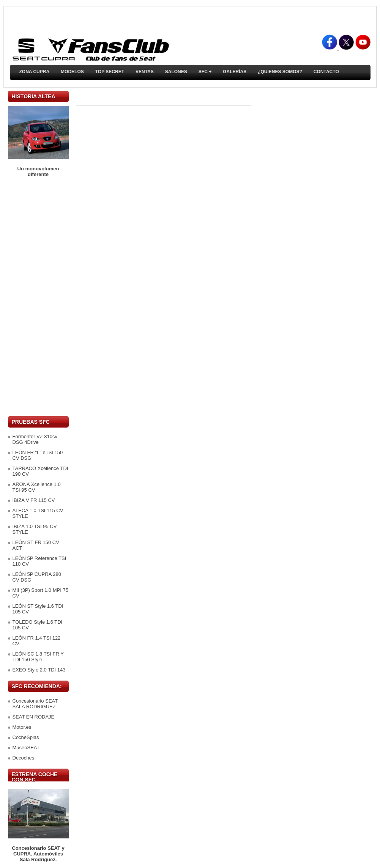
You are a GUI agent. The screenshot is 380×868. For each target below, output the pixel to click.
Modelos (72, 72)
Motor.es (22, 727)
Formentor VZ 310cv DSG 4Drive (35, 439)
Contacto (326, 72)
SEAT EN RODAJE (34, 717)
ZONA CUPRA (35, 72)
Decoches (24, 758)
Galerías (235, 72)
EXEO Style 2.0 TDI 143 (39, 670)
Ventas (145, 72)
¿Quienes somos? (280, 72)
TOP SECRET (110, 72)
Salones (176, 72)
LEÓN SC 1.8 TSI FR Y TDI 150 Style (38, 657)
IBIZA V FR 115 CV (34, 500)
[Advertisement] (38, 297)
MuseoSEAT (26, 748)
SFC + (205, 72)
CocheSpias (26, 737)
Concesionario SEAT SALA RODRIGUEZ (35, 704)
